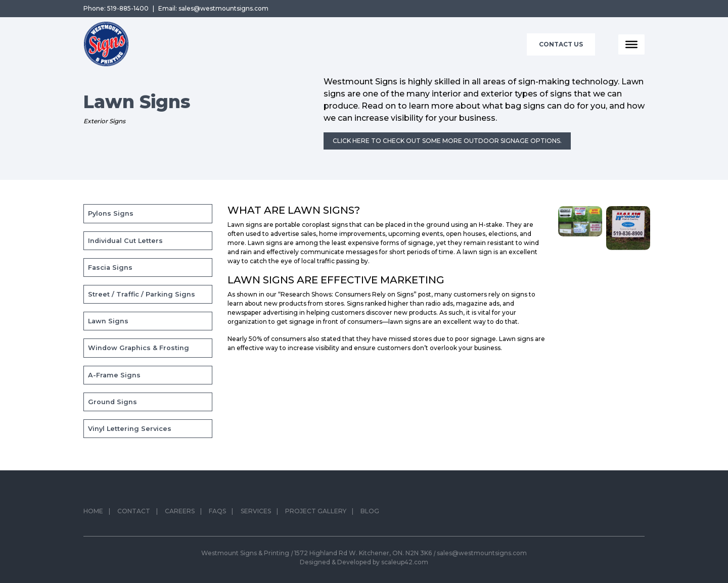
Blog (370, 514)
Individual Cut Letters (125, 241)
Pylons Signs (111, 213)
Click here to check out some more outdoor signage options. (447, 141)
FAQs (217, 514)
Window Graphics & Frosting (139, 348)
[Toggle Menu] (631, 44)
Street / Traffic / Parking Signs (142, 294)
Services (256, 514)
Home (93, 514)
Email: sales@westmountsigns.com (213, 8)
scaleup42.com (405, 562)
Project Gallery (316, 514)
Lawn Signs (108, 321)
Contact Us (561, 44)
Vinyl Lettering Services (130, 429)
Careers (180, 514)
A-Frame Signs (114, 375)
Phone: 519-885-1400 (116, 8)
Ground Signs (112, 402)
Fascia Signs (110, 268)
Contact (134, 514)
